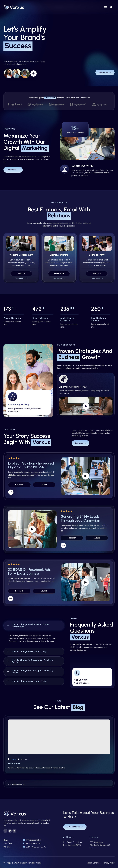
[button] (106, 7)
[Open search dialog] (111, 7)
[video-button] (74, 71)
